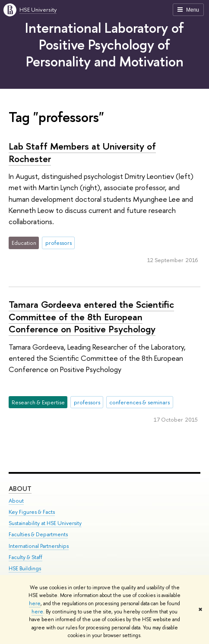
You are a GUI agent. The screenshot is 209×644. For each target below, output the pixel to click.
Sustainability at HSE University (45, 524)
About (20, 489)
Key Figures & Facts (32, 512)
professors (59, 243)
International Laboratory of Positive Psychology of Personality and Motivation (104, 44)
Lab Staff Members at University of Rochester (82, 152)
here (35, 603)
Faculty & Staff (25, 557)
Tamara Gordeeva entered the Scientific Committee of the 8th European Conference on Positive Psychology (91, 317)
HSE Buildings (25, 568)
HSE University (38, 9)
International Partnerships (39, 546)
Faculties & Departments (38, 535)
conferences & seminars (139, 402)
